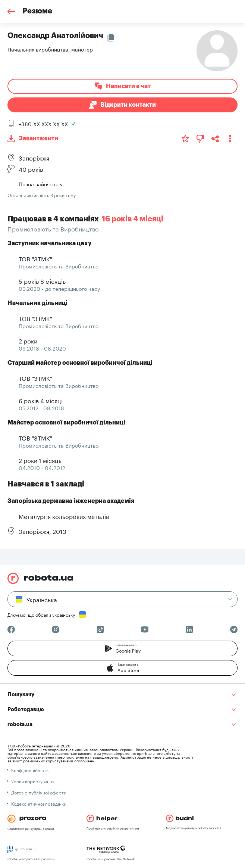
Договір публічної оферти (39, 792)
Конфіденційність (30, 770)
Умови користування (33, 781)
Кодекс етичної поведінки (39, 803)
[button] (122, 648)
